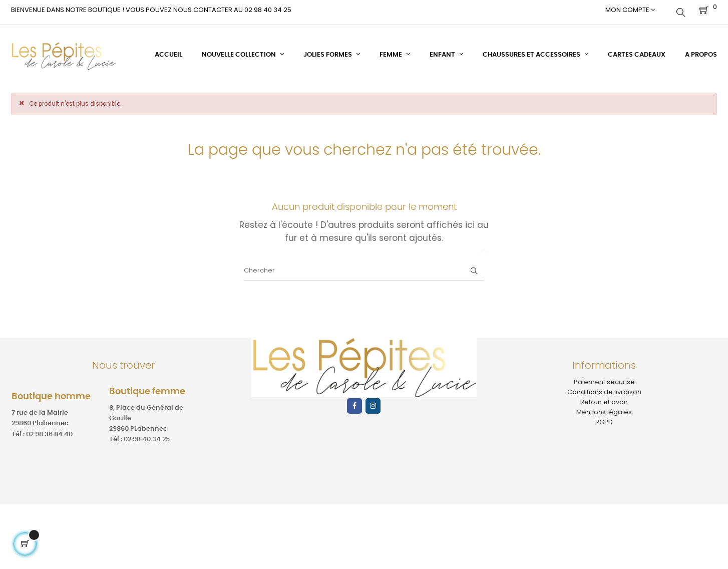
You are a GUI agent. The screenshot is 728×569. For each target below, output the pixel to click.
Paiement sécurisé (604, 376)
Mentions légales (604, 407)
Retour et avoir (604, 396)
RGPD (604, 417)
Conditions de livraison (604, 386)
